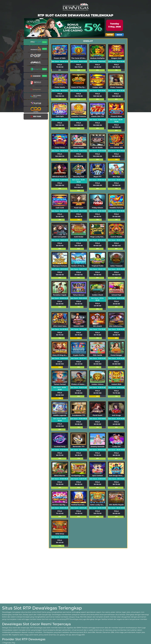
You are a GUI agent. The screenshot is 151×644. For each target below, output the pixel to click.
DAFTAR (110, 35)
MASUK (119, 35)
